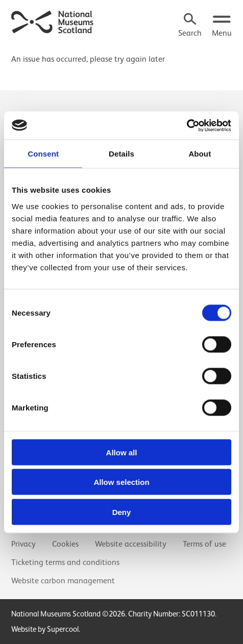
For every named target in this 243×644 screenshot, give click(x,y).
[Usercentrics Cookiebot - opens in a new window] (187, 125)
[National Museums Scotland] (53, 21)
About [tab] (200, 154)
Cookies (65, 544)
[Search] (190, 26)
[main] (121, 55)
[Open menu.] (222, 26)
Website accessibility (131, 544)
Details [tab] (121, 154)
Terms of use (204, 544)
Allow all (122, 452)
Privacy (23, 544)
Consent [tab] (43, 154)
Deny (122, 512)
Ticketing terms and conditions (65, 562)
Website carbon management (63, 581)
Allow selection (121, 482)
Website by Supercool (45, 629)
